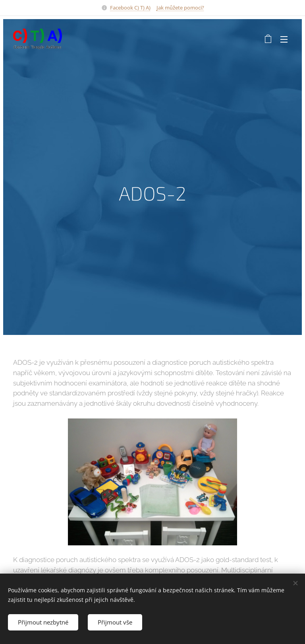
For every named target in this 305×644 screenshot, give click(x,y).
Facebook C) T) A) (130, 8)
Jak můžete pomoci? (180, 8)
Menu (284, 39)
